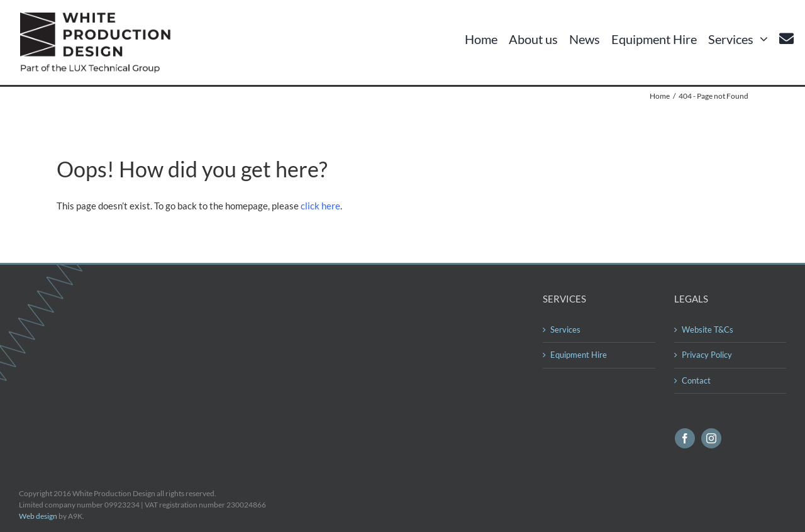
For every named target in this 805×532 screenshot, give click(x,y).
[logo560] (99, 17)
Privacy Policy (707, 355)
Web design (38, 516)
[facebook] (685, 438)
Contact (696, 380)
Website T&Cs (708, 330)
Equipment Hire (579, 355)
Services (565, 330)
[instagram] (711, 438)
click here (320, 206)
